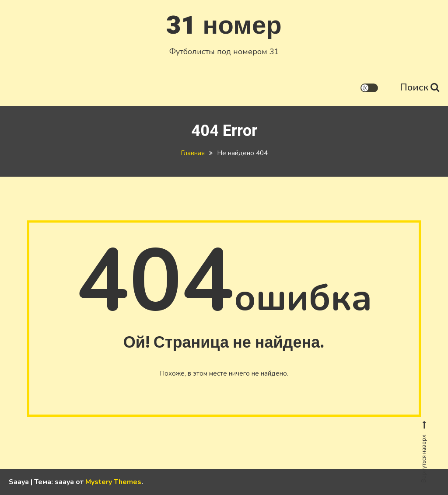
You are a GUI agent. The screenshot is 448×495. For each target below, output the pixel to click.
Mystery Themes (113, 482)
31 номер (224, 26)
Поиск (420, 87)
